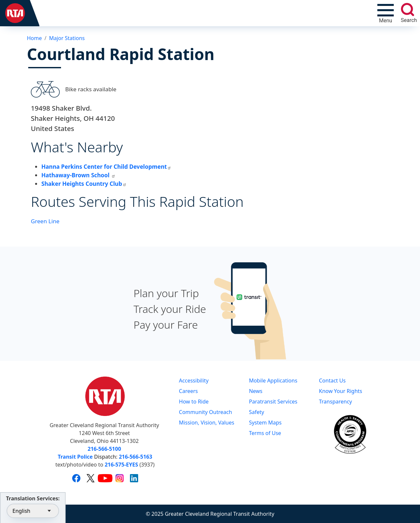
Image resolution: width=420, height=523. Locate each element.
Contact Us (332, 381)
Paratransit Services (273, 402)
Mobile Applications (273, 381)
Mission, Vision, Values (207, 423)
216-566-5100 (104, 449)
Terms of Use (265, 433)
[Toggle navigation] (386, 13)
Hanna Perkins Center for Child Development (106, 167)
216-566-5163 (136, 457)
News (256, 391)
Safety (257, 412)
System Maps (265, 423)
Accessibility (194, 381)
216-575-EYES (121, 465)
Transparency (336, 402)
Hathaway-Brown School (78, 175)
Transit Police (75, 457)
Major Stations (67, 38)
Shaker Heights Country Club (84, 184)
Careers (188, 391)
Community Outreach (205, 412)
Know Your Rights (341, 391)
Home (34, 38)
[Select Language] (33, 511)
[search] (408, 10)
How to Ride (194, 402)
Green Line (45, 221)
